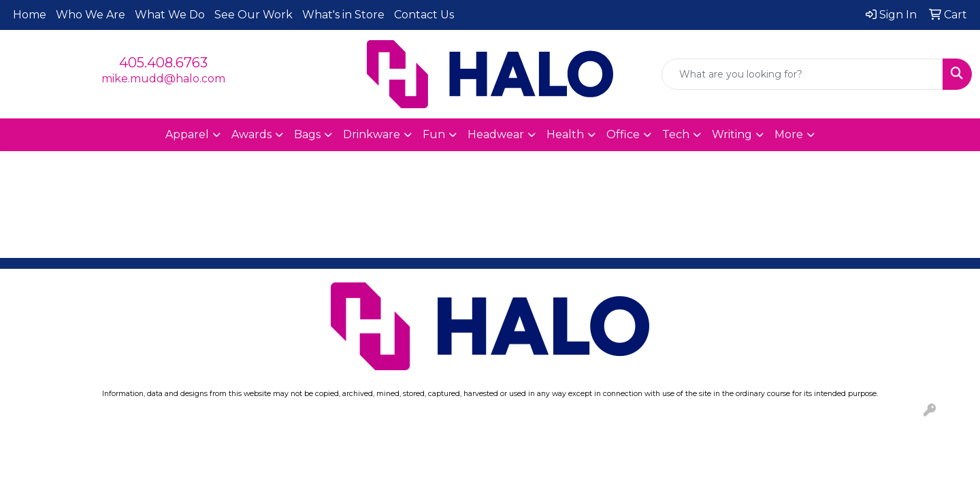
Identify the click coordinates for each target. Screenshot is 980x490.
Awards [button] (251, 134)
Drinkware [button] (372, 134)
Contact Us (424, 15)
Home (30, 15)
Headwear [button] (496, 134)
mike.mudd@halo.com (163, 79)
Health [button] (565, 134)
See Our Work (254, 15)
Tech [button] (676, 134)
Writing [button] (732, 134)
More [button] (789, 134)
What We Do (170, 15)
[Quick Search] (802, 74)
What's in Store (343, 15)
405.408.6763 (163, 63)
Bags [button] (307, 134)
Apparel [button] (187, 134)
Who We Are (91, 15)
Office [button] (623, 134)
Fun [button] (434, 134)
